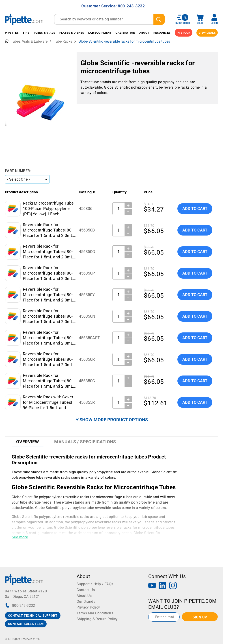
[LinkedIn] (162, 586)
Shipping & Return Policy (97, 619)
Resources (162, 33)
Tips (26, 33)
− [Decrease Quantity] (128, 212)
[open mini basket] (200, 19)
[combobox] (109, 19)
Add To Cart (195, 208)
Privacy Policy (88, 607)
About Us (84, 596)
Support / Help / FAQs (95, 584)
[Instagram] (173, 586)
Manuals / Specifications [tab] (85, 442)
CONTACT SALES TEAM (26, 624)
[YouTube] (152, 586)
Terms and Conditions (95, 613)
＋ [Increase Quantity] (128, 205)
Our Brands (86, 601)
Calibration (125, 33)
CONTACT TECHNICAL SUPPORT (33, 616)
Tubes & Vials (44, 33)
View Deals (207, 33)
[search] (159, 19)
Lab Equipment (100, 33)
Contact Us (86, 590)
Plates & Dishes (72, 33)
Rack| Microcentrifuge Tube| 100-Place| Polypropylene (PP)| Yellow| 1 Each (49, 208)
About (144, 33)
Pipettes (12, 33)
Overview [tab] (28, 442)
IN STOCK (184, 33)
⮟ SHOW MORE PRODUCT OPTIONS (112, 420)
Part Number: (18, 171)
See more (20, 537)
